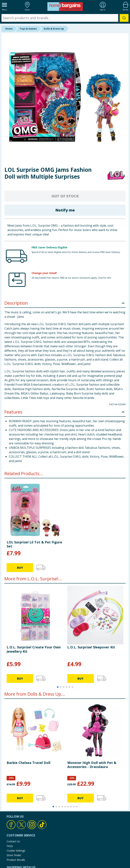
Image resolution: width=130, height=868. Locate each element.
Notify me (65, 210)
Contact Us (13, 841)
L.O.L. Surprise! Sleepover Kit (91, 647)
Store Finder (14, 855)
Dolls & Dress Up (54, 29)
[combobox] (65, 18)
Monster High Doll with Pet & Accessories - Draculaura (92, 765)
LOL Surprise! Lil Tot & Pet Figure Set (34, 544)
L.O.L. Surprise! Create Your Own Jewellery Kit (34, 649)
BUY (20, 568)
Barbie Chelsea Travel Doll (28, 763)
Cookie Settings (16, 851)
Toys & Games (28, 29)
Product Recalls (16, 860)
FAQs (10, 846)
